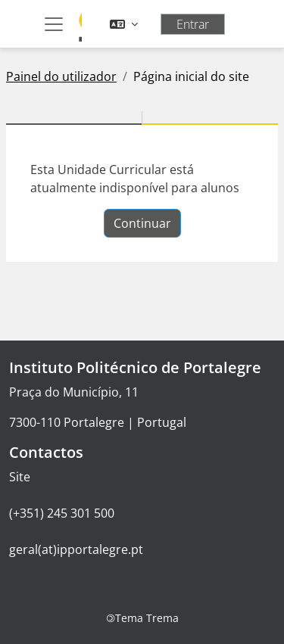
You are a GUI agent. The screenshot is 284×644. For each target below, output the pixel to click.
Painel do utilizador (61, 76)
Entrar (193, 24)
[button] (124, 24)
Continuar (142, 223)
